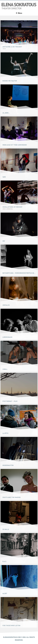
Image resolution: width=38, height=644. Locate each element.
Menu (19, 13)
